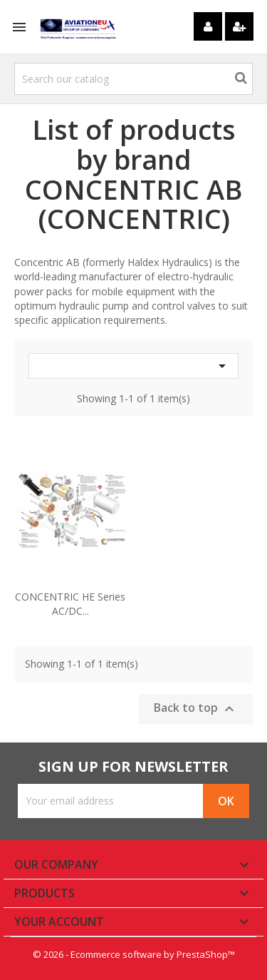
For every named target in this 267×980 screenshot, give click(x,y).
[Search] (133, 79)
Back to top (196, 709)
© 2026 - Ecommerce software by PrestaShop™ (134, 954)
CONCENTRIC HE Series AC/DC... (70, 604)
